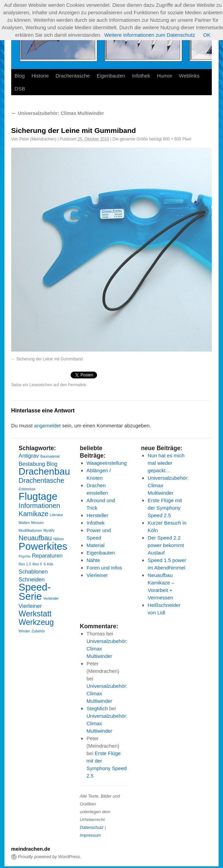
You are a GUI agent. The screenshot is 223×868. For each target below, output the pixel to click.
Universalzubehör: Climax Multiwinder (58, 113)
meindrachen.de (31, 849)
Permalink (77, 385)
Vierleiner (30, 606)
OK (207, 35)
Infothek (141, 76)
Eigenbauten (111, 76)
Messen (38, 523)
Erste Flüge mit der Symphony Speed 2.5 (165, 508)
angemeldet (47, 426)
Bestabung (32, 464)
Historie (40, 76)
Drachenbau (44, 471)
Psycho (25, 556)
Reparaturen (47, 556)
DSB (20, 89)
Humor (164, 76)
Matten (24, 523)
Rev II (37, 564)
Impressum (90, 835)
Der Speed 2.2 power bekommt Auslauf (166, 545)
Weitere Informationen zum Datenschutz (150, 35)
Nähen (59, 539)
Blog (20, 76)
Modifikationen (30, 530)
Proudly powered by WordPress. (50, 857)
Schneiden (32, 579)
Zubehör (38, 631)
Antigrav (29, 456)
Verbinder (51, 598)
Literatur (57, 515)
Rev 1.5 (25, 564)
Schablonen (33, 572)
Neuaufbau (35, 538)
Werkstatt (35, 614)
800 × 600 (172, 139)
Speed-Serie (35, 592)
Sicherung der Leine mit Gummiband (49, 359)
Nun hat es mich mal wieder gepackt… (166, 463)
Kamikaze (34, 514)
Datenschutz (91, 828)
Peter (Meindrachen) (38, 139)
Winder (24, 631)
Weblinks (189, 76)
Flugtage (38, 496)
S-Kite (48, 564)
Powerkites (43, 546)
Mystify (49, 530)
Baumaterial (50, 456)
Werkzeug (36, 622)
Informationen (39, 506)
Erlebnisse (27, 489)
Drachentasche (73, 76)
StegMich (97, 708)
